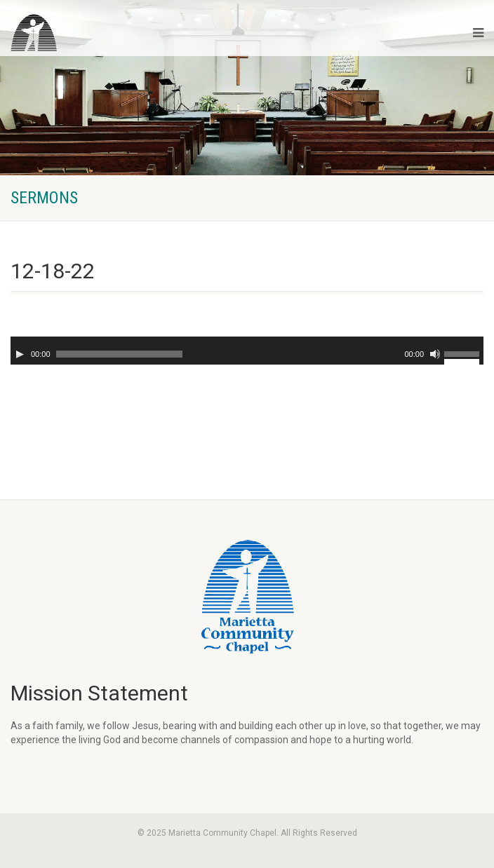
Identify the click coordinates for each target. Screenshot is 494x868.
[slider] (119, 354)
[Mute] (435, 354)
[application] (247, 351)
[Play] (20, 354)
